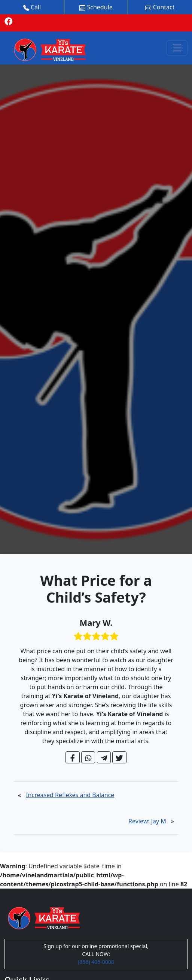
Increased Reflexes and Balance (70, 795)
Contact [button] (160, 7)
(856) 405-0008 (96, 962)
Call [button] (32, 7)
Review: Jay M (147, 821)
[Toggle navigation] (177, 48)
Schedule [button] (96, 7)
